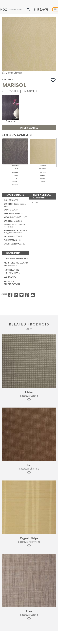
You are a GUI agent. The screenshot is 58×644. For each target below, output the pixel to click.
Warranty (10, 432)
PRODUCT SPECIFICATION (12, 438)
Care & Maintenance (16, 414)
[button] (53, 80)
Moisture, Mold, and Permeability (16, 419)
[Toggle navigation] (55, 9)
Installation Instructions (12, 427)
